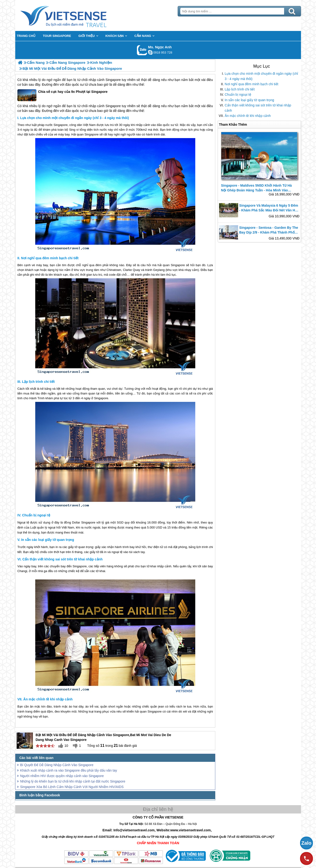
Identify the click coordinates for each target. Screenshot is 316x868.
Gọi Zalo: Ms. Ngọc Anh (142, 50)
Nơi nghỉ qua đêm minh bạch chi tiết (252, 84)
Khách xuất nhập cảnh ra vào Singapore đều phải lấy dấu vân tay (69, 770)
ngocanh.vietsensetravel (150, 52)
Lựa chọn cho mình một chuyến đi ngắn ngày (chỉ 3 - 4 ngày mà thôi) (262, 76)
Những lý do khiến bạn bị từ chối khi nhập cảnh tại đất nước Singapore (73, 781)
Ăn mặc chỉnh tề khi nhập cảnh (248, 116)
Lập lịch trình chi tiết (240, 89)
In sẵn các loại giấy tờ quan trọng (250, 100)
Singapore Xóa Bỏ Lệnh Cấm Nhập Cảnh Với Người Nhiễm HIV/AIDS (72, 787)
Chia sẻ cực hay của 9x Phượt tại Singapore (63, 95)
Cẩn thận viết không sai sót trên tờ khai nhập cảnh (258, 108)
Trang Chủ (75, 15)
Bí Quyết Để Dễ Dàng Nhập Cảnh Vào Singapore (57, 765)
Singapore (113, 80)
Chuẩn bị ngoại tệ (238, 95)
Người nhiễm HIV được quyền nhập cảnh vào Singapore (62, 776)
